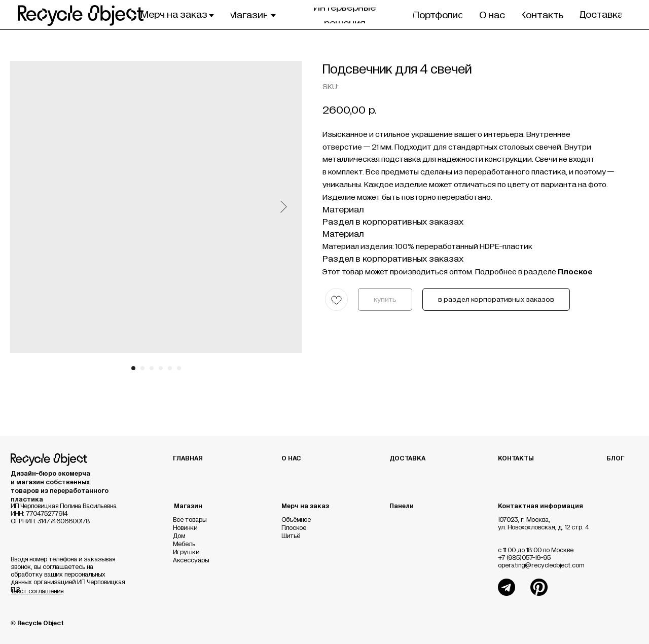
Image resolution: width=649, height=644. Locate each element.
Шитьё (291, 536)
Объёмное (296, 520)
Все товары (190, 520)
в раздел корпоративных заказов (496, 300)
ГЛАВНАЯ (188, 459)
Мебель (184, 544)
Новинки (185, 528)
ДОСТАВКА (407, 459)
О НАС (291, 459)
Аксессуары (191, 561)
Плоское (294, 528)
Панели (402, 506)
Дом (179, 536)
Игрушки (186, 552)
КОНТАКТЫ (516, 459)
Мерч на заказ (305, 506)
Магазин (188, 506)
